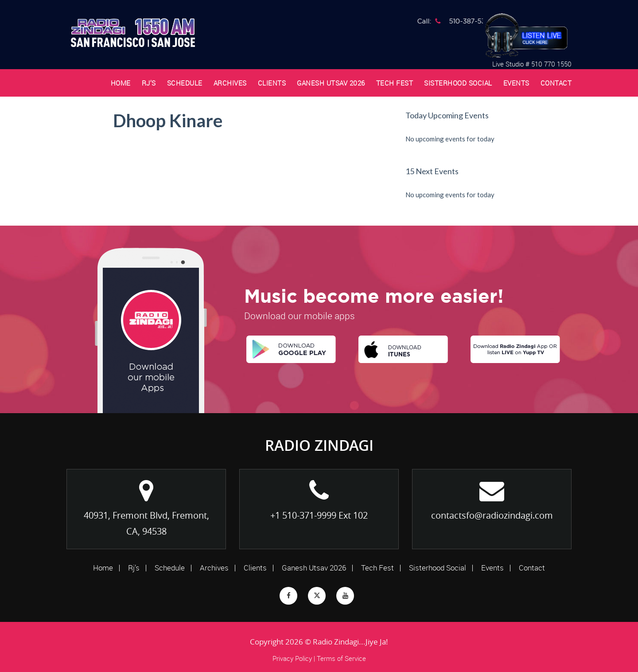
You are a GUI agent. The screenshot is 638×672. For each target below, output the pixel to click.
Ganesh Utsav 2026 (331, 83)
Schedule (185, 83)
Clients (272, 83)
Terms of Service (341, 658)
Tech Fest (395, 83)
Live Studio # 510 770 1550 (532, 64)
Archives (230, 83)
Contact (556, 83)
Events (516, 83)
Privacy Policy (292, 658)
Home (121, 83)
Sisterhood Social (458, 83)
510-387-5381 (475, 21)
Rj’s (149, 83)
